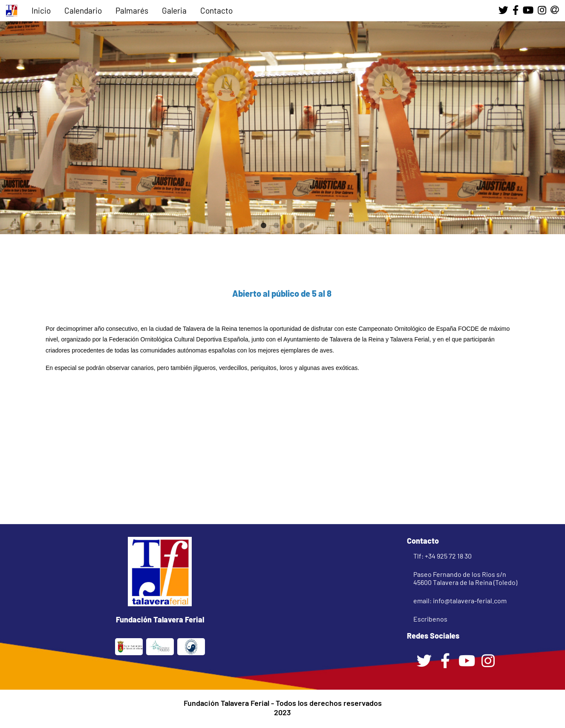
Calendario (83, 10)
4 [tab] (302, 226)
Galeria (174, 10)
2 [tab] (276, 226)
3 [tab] (289, 226)
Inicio (41, 10)
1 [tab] (263, 226)
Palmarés (132, 10)
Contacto (216, 10)
